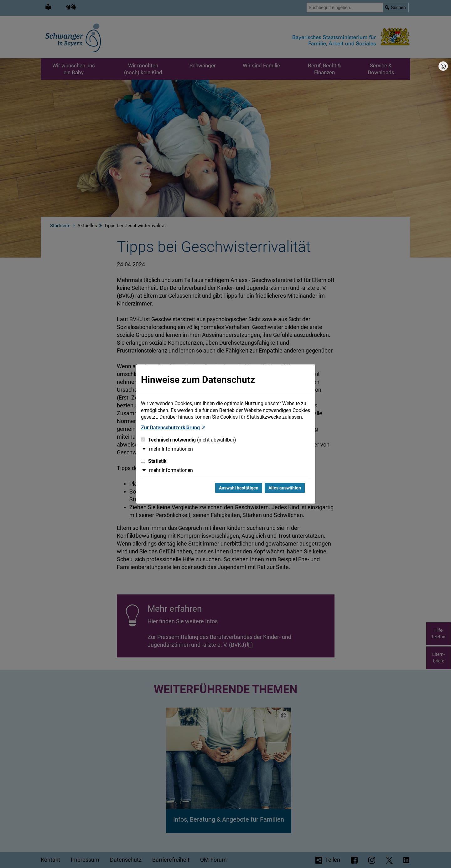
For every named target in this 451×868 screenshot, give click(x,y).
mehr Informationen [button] (171, 449)
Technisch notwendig (189, 440)
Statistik (154, 461)
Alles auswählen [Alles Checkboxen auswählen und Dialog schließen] (285, 488)
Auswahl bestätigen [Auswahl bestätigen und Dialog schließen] (239, 488)
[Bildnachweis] (443, 66)
